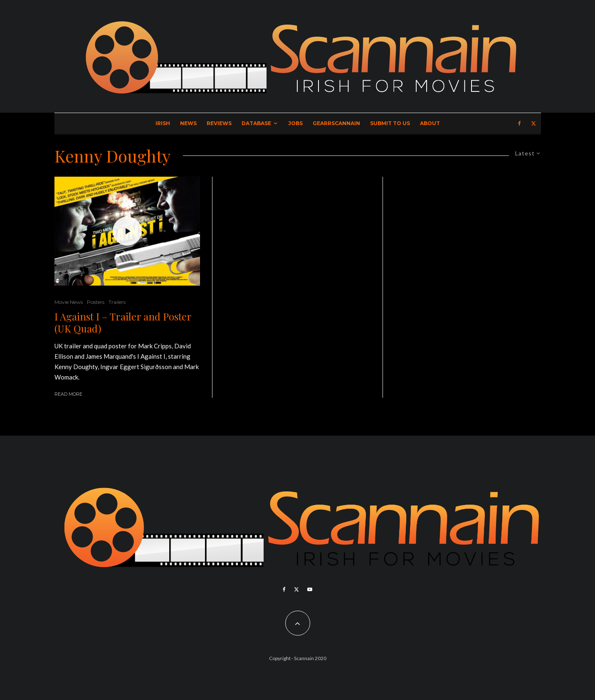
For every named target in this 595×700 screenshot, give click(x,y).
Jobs (295, 123)
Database (256, 123)
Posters (96, 302)
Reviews (219, 123)
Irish (163, 123)
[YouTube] (310, 589)
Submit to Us (390, 123)
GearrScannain (336, 123)
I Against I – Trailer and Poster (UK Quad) (123, 323)
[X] (533, 123)
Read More (68, 394)
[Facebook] (520, 123)
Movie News (69, 302)
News (188, 123)
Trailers (117, 302)
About (430, 123)
